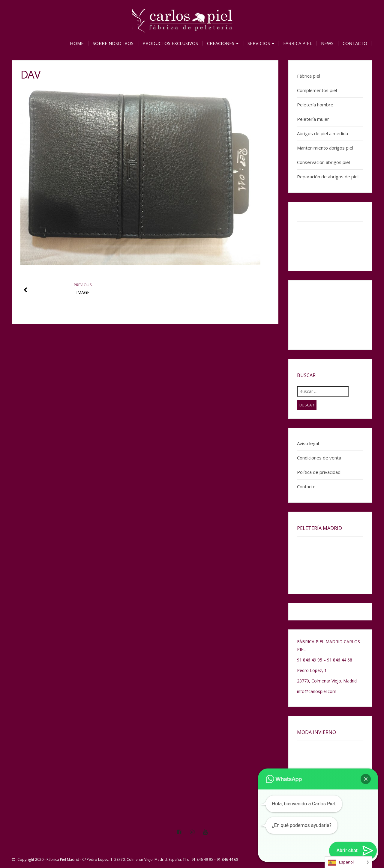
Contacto (355, 43)
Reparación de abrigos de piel (328, 177)
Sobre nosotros (113, 43)
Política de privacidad (319, 472)
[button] (366, 779)
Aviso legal (308, 443)
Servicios (261, 43)
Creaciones (223, 43)
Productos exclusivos (170, 43)
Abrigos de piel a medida (322, 133)
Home (77, 43)
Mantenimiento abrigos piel (325, 148)
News (327, 43)
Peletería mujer (313, 119)
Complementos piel (317, 90)
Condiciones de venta (319, 458)
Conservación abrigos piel (323, 162)
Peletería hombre (315, 105)
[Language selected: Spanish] (348, 862)
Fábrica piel (298, 43)
